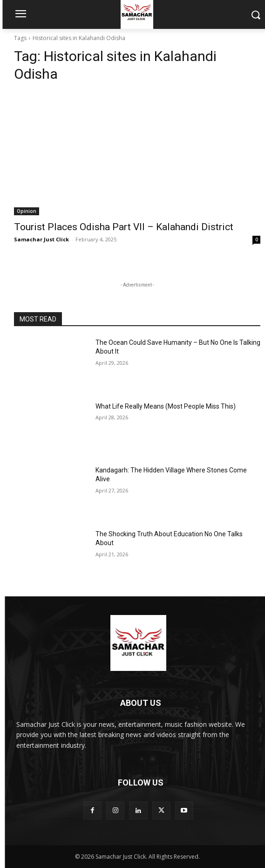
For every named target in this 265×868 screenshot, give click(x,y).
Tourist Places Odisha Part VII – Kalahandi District (124, 227)
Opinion (27, 211)
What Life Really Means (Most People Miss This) (166, 406)
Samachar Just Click (41, 239)
